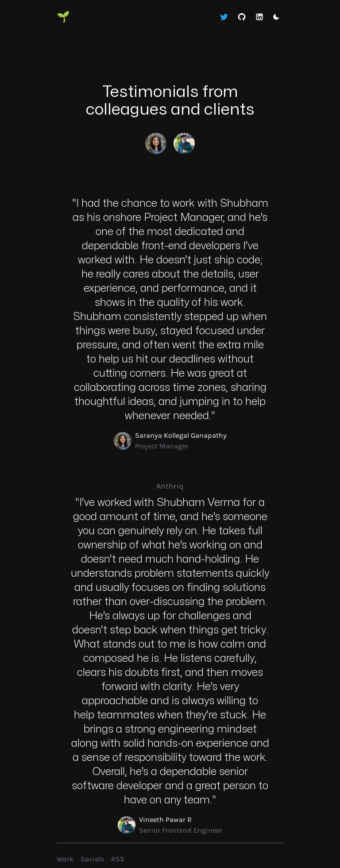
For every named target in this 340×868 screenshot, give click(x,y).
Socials (92, 859)
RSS (118, 859)
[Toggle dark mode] (276, 17)
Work (65, 859)
